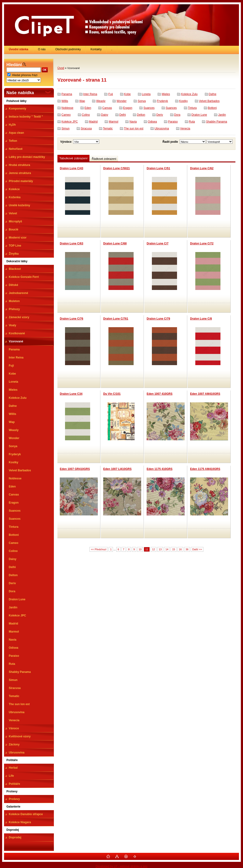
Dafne (213, 94)
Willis (65, 101)
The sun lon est (134, 129)
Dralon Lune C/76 (72, 319)
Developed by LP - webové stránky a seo (121, 866)
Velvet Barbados (209, 101)
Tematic (108, 129)
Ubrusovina (162, 129)
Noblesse (67, 108)
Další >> (197, 549)
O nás (42, 49)
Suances (149, 108)
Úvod (61, 68)
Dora (177, 115)
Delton (141, 115)
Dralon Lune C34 (71, 394)
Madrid (93, 122)
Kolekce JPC (70, 122)
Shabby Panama (217, 122)
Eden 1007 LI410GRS (117, 469)
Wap (82, 101)
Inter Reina (90, 94)
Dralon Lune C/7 (158, 243)
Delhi (123, 115)
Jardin (222, 115)
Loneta (146, 94)
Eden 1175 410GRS (160, 469)
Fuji (110, 94)
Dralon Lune (199, 115)
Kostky (183, 101)
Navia (133, 122)
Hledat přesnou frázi (25, 75)
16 (180, 549)
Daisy (105, 115)
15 (173, 549)
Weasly (101, 101)
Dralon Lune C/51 (158, 168)
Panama (67, 94)
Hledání (14, 65)
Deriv (160, 115)
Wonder (121, 101)
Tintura (192, 108)
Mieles (166, 94)
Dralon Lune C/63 (72, 243)
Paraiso (173, 122)
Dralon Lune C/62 (202, 168)
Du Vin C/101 (112, 394)
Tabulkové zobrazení (73, 158)
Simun (65, 129)
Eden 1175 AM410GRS (205, 469)
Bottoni (212, 108)
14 (167, 549)
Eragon (128, 108)
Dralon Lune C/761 (116, 319)
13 (160, 549)
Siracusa (86, 129)
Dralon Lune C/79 (158, 319)
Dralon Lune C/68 (115, 243)
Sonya (142, 101)
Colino (86, 115)
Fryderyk (162, 101)
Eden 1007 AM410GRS (205, 394)
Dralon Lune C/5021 (117, 168)
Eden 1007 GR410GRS (75, 469)
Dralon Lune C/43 (72, 168)
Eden (88, 108)
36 (187, 549)
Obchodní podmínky (68, 49)
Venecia (185, 129)
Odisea (152, 122)
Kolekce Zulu (189, 94)
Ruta (192, 122)
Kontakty (96, 49)
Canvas (107, 108)
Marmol (113, 122)
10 (140, 549)
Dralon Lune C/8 (201, 319)
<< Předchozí (99, 549)
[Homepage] (19, 49)
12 (154, 549)
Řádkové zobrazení (104, 159)
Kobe (127, 94)
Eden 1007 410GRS (160, 394)
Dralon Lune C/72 (202, 243)
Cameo (66, 115)
